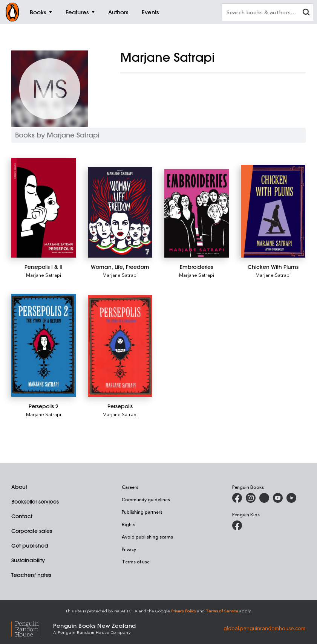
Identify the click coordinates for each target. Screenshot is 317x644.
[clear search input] (306, 13)
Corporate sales (32, 531)
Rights (129, 524)
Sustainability (28, 560)
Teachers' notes (31, 575)
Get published (30, 546)
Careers (130, 487)
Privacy (129, 549)
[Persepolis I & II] (44, 208)
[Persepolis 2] (44, 346)
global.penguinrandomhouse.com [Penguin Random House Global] (264, 628)
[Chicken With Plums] (273, 211)
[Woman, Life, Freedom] (120, 212)
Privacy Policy (184, 611)
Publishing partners (142, 512)
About (19, 487)
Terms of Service (222, 611)
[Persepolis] (120, 346)
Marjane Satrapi (44, 275)
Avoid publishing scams (147, 537)
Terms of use (136, 562)
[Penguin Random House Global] (32, 628)
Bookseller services (35, 502)
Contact (22, 516)
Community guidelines (146, 499)
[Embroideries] (197, 213)
